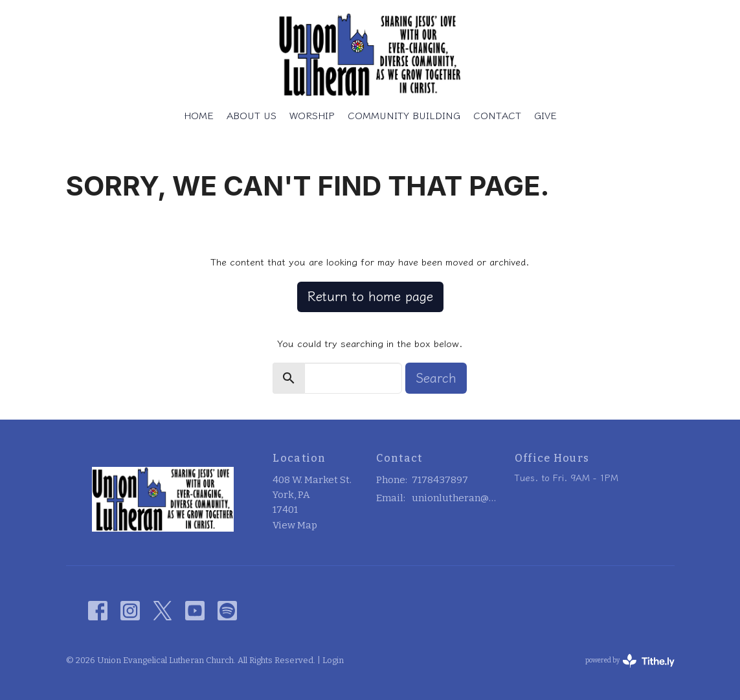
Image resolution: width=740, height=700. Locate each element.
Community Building (404, 116)
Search (436, 378)
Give (545, 116)
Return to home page (370, 296)
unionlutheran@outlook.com (456, 498)
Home (199, 116)
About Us (252, 116)
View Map (295, 525)
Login (333, 660)
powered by (630, 661)
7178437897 (440, 480)
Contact (497, 116)
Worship (312, 116)
